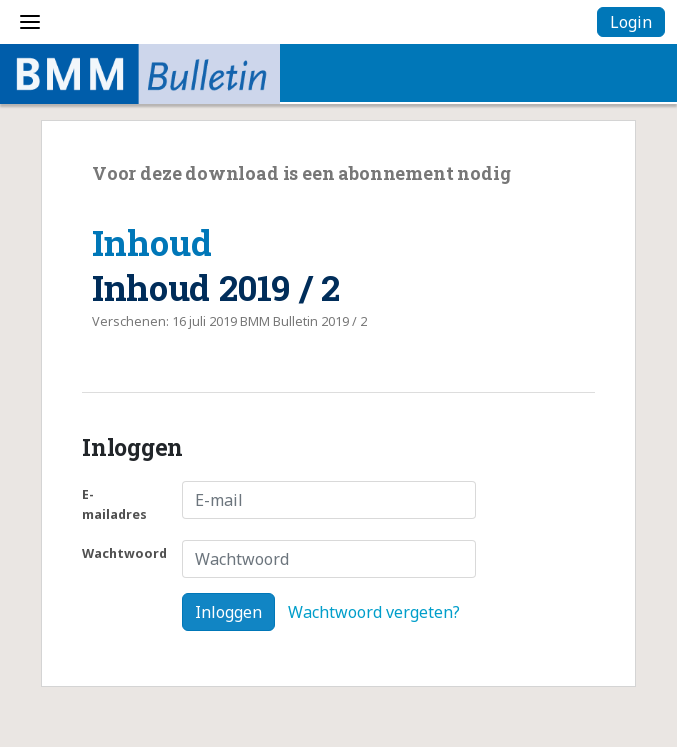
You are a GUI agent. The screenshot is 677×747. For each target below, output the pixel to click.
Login (631, 22)
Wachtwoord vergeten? (374, 612)
